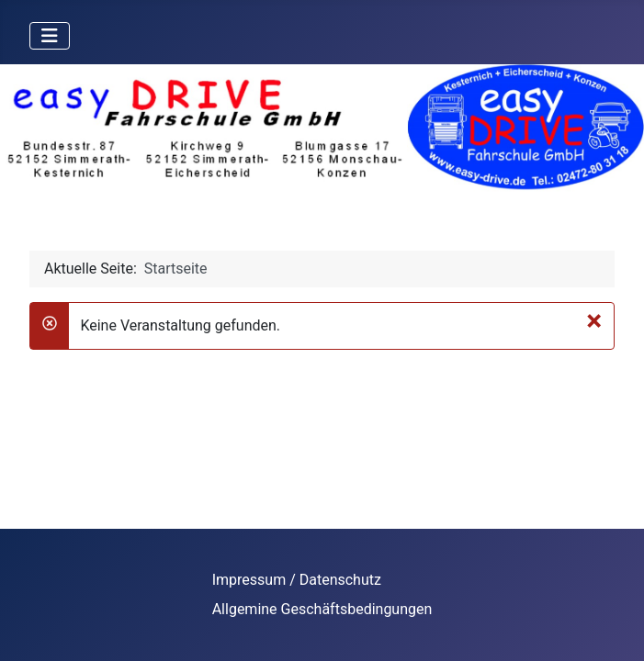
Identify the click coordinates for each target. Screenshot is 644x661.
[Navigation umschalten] (50, 36)
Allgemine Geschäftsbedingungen (322, 609)
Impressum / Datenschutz (297, 580)
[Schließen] (594, 320)
